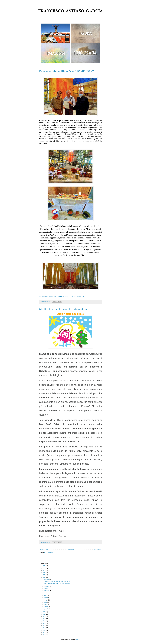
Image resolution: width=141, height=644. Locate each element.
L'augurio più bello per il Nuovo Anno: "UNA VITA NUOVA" (67, 71)
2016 (44, 621)
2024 (44, 570)
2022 (44, 575)
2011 (44, 632)
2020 (44, 612)
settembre (47, 591)
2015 (44, 623)
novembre (47, 586)
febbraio (46, 607)
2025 (44, 568)
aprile (46, 602)
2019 (44, 614)
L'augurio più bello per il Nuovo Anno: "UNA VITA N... (57, 581)
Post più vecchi (97, 550)
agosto (46, 593)
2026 (44, 566)
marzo (46, 604)
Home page (71, 550)
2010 (44, 635)
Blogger (78, 639)
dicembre (47, 579)
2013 (44, 628)
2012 (44, 630)
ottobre (46, 589)
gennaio (46, 609)
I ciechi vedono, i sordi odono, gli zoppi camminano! (64, 309)
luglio (46, 595)
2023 (44, 573)
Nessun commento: (46, 301)
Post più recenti (44, 550)
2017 (44, 619)
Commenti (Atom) (49, 552)
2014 (44, 626)
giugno (46, 598)
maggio (46, 600)
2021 (44, 577)
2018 (44, 616)
